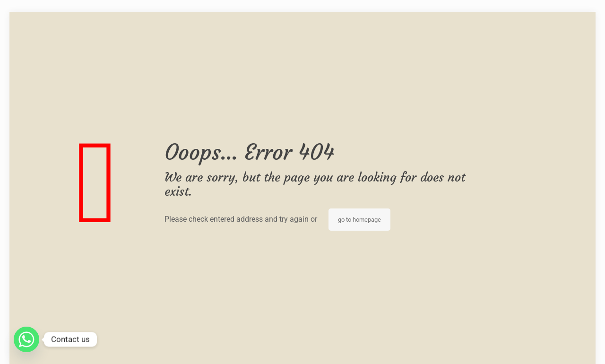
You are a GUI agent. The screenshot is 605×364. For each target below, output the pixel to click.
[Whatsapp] (26, 339)
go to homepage (359, 220)
